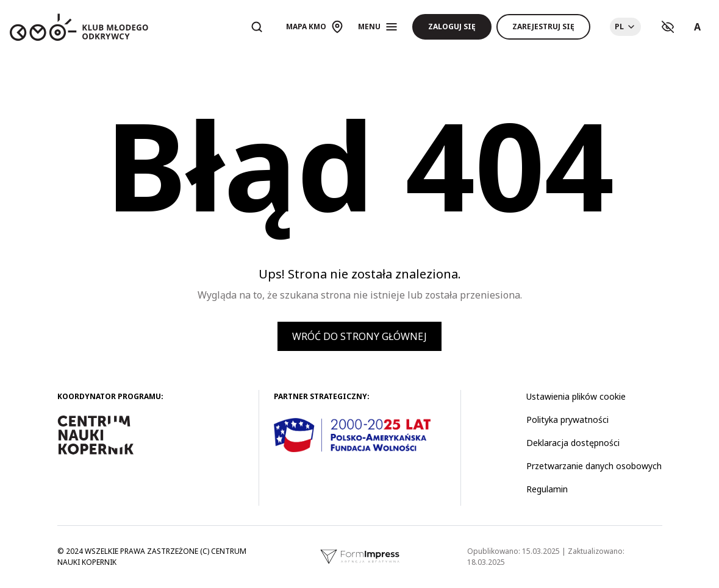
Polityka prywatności (567, 420)
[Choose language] (625, 27)
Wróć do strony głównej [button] (359, 336)
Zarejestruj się (543, 27)
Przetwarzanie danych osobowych (594, 466)
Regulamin (547, 489)
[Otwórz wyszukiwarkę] (257, 27)
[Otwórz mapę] (315, 27)
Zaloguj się (452, 27)
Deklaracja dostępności (573, 443)
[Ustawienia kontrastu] (668, 27)
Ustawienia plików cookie (576, 396)
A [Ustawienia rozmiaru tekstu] (697, 27)
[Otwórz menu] (378, 27)
